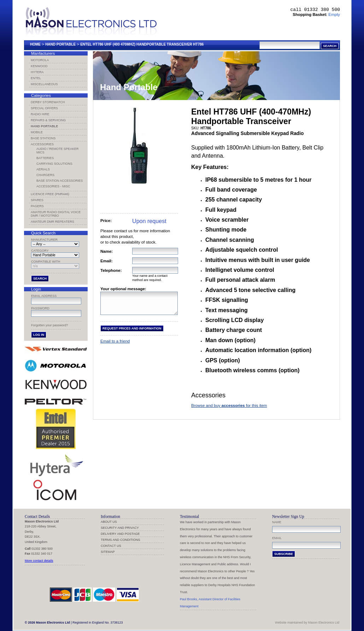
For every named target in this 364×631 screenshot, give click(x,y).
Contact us (111, 546)
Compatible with (46, 262)
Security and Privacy (120, 528)
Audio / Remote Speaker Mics (58, 151)
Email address (44, 296)
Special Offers (44, 108)
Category (40, 251)
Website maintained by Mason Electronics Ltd (307, 623)
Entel (36, 78)
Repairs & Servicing (48, 120)
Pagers (37, 206)
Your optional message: (123, 289)
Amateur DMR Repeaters (52, 222)
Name (277, 522)
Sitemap (108, 552)
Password (40, 308)
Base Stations (43, 138)
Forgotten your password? (50, 325)
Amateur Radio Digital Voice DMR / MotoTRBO (56, 214)
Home (35, 44)
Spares (37, 200)
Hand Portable (60, 44)
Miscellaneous (44, 84)
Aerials (43, 169)
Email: (107, 261)
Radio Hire (40, 114)
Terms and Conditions (121, 540)
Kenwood (39, 66)
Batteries (45, 158)
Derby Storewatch (48, 102)
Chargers (45, 175)
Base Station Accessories (60, 181)
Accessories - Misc (53, 186)
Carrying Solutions (54, 164)
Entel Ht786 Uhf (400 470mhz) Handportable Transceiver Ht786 (142, 44)
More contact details (39, 561)
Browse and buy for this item (229, 405)
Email (277, 538)
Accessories (42, 144)
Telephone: (111, 270)
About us (109, 522)
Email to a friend (115, 345)
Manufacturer (44, 240)
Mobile (37, 132)
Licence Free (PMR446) (50, 194)
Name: (107, 251)
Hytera (37, 72)
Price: (106, 221)
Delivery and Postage (120, 534)
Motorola (40, 60)
